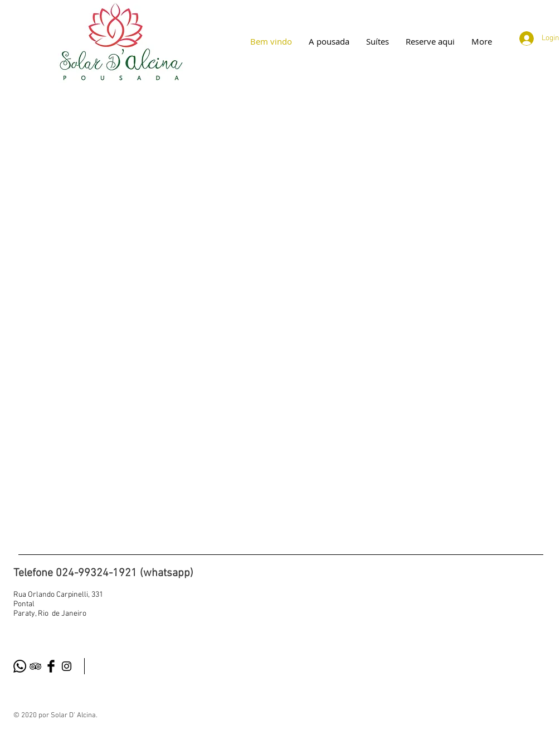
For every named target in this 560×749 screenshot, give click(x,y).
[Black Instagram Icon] (67, 666)
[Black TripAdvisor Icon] (35, 666)
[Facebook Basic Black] (51, 666)
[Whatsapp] (20, 666)
